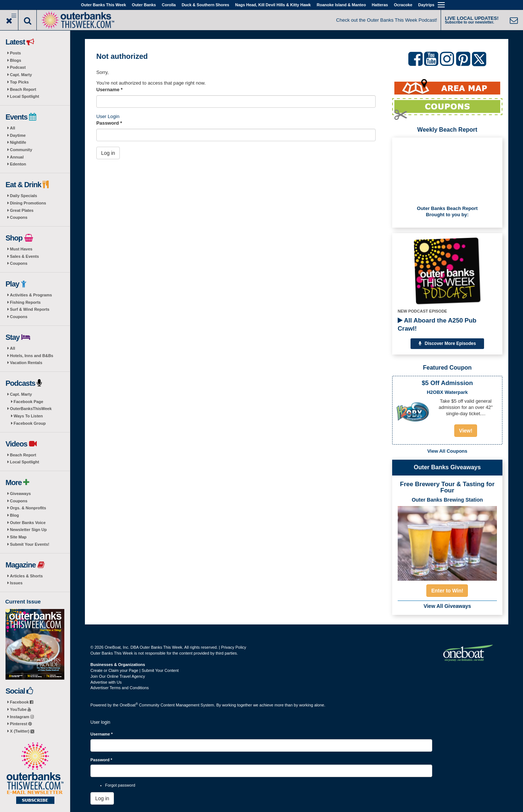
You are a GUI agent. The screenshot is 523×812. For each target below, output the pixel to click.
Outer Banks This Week (103, 5)
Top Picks (19, 82)
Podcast (18, 67)
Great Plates (22, 210)
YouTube (20, 709)
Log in (108, 153)
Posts (15, 53)
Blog (14, 515)
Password (109, 123)
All (12, 128)
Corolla (169, 5)
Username (110, 90)
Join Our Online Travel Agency (118, 676)
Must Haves (21, 249)
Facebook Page (28, 402)
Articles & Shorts (26, 576)
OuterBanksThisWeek (31, 409)
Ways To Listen (28, 416)
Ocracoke (403, 5)
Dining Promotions (28, 203)
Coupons (19, 217)
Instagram (22, 717)
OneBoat (129, 705)
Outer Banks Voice (28, 523)
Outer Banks (144, 5)
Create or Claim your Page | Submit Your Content (135, 670)
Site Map (18, 537)
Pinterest (21, 724)
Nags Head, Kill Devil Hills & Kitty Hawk (273, 5)
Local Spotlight (24, 96)
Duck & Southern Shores (205, 5)
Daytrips (426, 5)
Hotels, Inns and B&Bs (32, 356)
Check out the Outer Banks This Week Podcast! (387, 20)
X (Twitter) (22, 731)
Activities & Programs (31, 295)
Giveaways (20, 494)
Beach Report (23, 89)
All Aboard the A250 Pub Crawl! (437, 325)
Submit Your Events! (30, 544)
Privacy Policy (233, 647)
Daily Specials (24, 196)
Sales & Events (24, 256)
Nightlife (18, 142)
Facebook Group (30, 423)
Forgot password (120, 785)
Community (21, 150)
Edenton (18, 164)
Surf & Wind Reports (30, 309)
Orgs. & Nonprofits (28, 508)
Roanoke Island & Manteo (341, 5)
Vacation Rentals (26, 363)
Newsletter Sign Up (28, 530)
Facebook (22, 702)
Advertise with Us (106, 682)
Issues (16, 583)
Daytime (18, 135)
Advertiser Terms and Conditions (120, 688)
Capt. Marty (21, 75)
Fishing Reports (25, 302)
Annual (17, 157)
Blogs (16, 60)
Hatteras (380, 5)
